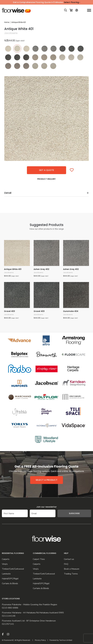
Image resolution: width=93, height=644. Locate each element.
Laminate (6, 574)
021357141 (8, 624)
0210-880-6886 (10, 608)
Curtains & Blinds (10, 584)
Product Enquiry (46, 179)
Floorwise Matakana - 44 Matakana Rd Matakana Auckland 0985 (33, 613)
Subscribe (74, 513)
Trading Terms (71, 574)
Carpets (6, 559)
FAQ (66, 564)
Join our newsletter (47, 507)
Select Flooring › (72, 2)
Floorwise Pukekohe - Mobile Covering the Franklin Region (29, 605)
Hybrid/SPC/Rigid (10, 579)
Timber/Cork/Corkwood (13, 569)
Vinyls (5, 564)
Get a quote (47, 170)
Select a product (47, 480)
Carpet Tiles (39, 559)
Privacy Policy (40, 640)
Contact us (69, 559)
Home (7, 22)
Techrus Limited (66, 640)
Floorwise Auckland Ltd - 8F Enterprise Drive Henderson (29, 621)
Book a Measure (72, 569)
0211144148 (9, 616)
